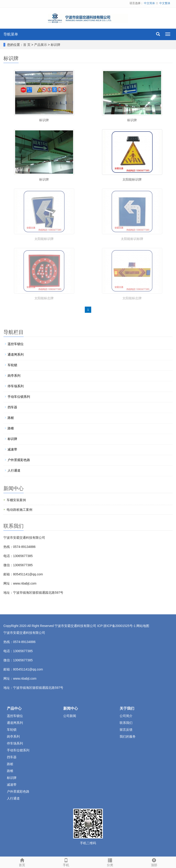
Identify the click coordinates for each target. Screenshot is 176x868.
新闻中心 (71, 708)
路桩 (11, 418)
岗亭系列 (14, 376)
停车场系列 (16, 386)
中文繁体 (165, 3)
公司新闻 (70, 716)
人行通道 (14, 470)
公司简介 (126, 716)
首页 (22, 862)
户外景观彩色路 (19, 460)
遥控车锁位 (16, 344)
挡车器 (12, 407)
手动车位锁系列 (19, 397)
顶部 (154, 862)
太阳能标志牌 (44, 298)
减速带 (12, 449)
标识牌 (55, 45)
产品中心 (14, 708)
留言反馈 (126, 730)
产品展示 (41, 45)
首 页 (27, 45)
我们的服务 (128, 736)
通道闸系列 (16, 354)
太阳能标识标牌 (132, 239)
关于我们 (127, 708)
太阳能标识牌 (132, 179)
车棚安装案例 (16, 500)
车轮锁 (12, 365)
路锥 (11, 428)
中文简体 (149, 3)
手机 (66, 862)
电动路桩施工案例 (19, 510)
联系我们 (126, 723)
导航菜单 (11, 34)
